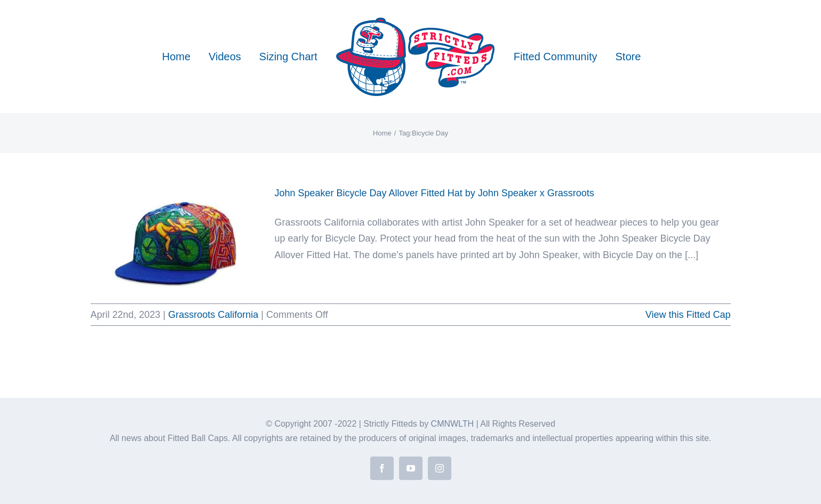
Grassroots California (213, 315)
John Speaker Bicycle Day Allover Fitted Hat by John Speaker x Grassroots (435, 193)
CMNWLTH (453, 424)
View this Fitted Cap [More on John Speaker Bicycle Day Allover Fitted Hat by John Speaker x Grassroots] (688, 315)
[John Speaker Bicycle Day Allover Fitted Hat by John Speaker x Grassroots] (176, 239)
